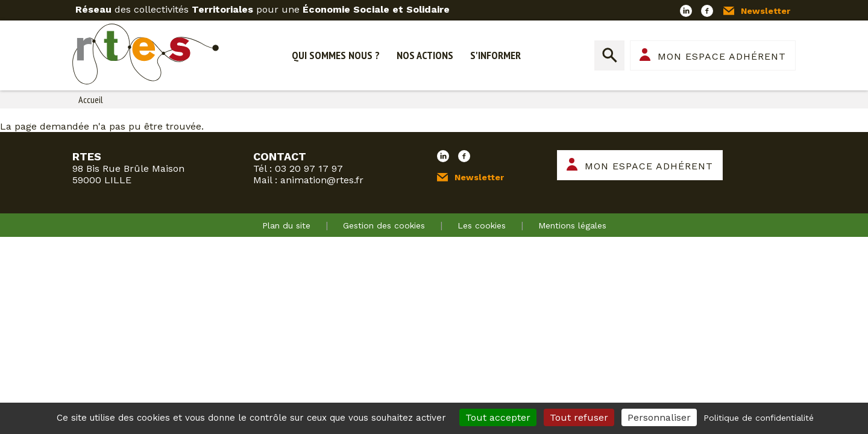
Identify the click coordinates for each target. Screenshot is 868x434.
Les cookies (482, 225)
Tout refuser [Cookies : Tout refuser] (579, 417)
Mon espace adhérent (722, 56)
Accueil (91, 99)
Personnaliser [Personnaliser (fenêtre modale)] (659, 417)
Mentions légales (572, 225)
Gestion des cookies (384, 225)
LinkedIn (686, 11)
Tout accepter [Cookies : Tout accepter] (498, 417)
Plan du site (286, 225)
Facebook (707, 11)
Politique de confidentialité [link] (759, 418)
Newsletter (766, 11)
